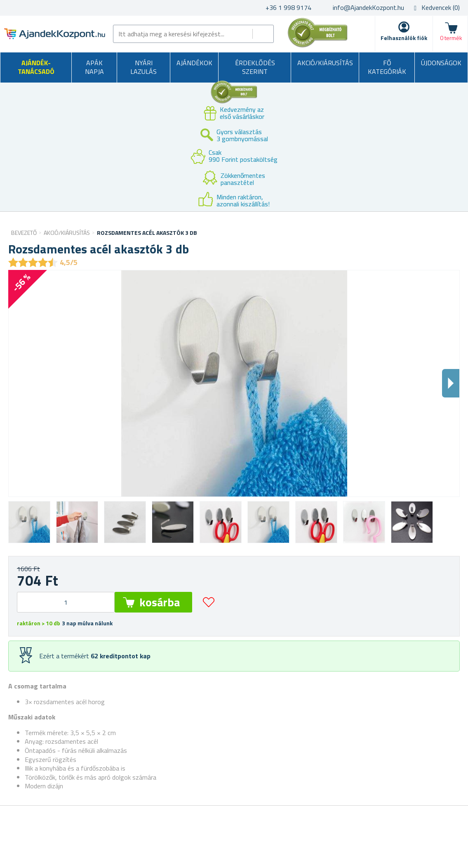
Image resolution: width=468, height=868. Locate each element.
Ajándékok (194, 63)
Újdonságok (441, 63)
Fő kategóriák (387, 67)
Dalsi (451, 383)
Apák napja (94, 67)
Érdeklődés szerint (255, 67)
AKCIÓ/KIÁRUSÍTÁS (325, 63)
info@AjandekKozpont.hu (368, 7)
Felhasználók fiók (404, 38)
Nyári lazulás (143, 67)
